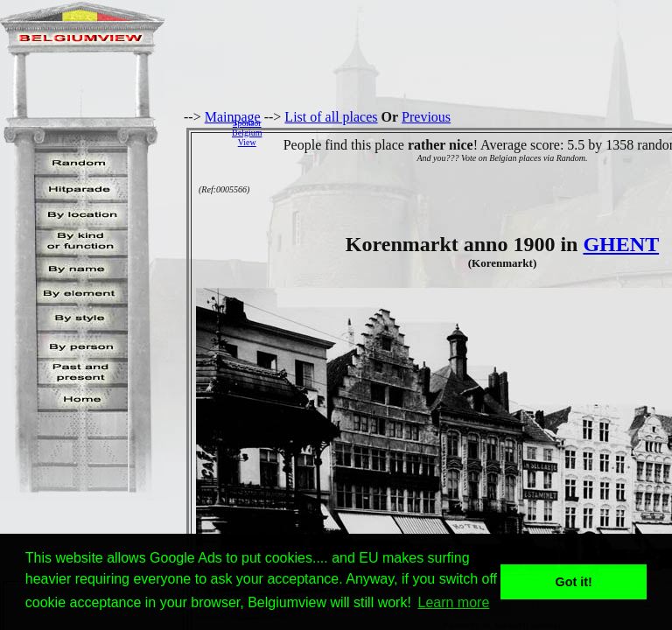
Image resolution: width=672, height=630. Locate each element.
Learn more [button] (454, 602)
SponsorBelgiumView (247, 133)
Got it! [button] (574, 582)
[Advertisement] (472, 132)
